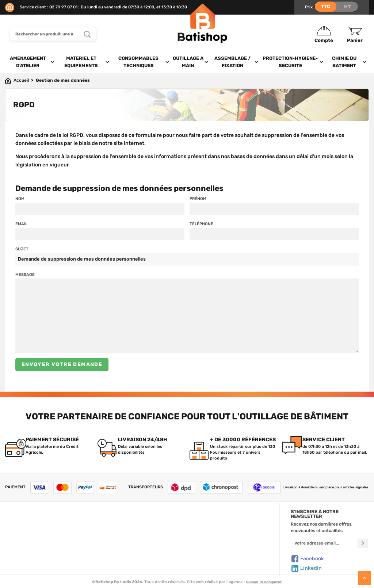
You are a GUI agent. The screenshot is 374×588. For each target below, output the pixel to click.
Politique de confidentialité (225, 538)
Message (25, 274)
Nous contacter (21, 530)
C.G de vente (18, 546)
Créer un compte (215, 523)
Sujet (22, 249)
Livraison (15, 561)
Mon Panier (209, 530)
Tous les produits (123, 523)
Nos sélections (121, 538)
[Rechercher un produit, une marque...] (87, 34)
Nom (20, 199)
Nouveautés (118, 546)
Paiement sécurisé (217, 553)
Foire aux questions (25, 538)
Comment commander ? (30, 568)
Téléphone (201, 224)
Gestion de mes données (223, 546)
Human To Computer (264, 582)
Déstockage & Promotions (133, 561)
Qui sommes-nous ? (26, 523)
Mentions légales (22, 553)
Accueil (21, 80)
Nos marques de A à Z (128, 530)
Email (21, 224)
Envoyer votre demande (62, 364)
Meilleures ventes (124, 553)
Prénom (198, 199)
